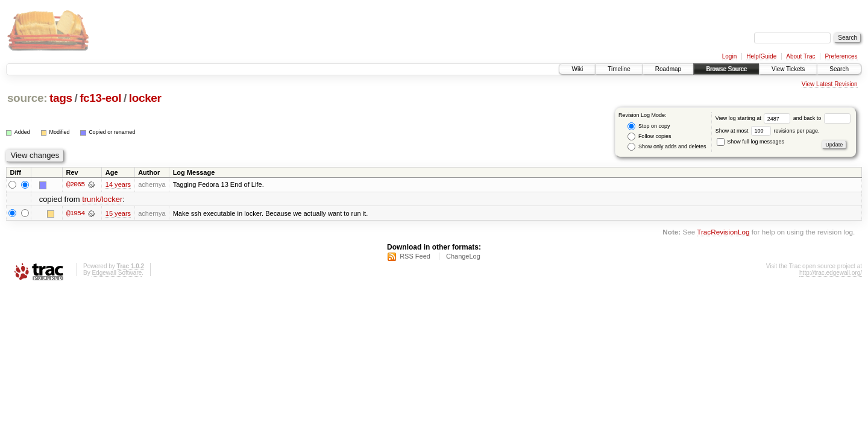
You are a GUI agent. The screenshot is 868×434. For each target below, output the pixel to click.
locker (145, 98)
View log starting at (754, 118)
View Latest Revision (830, 84)
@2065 (75, 184)
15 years (118, 213)
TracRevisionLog (723, 232)
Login (729, 56)
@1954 (75, 213)
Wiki (577, 69)
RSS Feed (415, 256)
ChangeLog (463, 256)
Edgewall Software (117, 273)
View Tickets (788, 69)
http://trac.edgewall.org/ (831, 273)
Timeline (619, 69)
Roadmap (668, 69)
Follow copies (649, 137)
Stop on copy (649, 126)
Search (839, 69)
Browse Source (726, 69)
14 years (118, 184)
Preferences (841, 56)
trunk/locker (102, 199)
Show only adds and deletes (667, 147)
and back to (822, 118)
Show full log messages (750, 142)
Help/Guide (761, 56)
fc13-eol (100, 98)
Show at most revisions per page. (768, 131)
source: (27, 98)
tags (61, 98)
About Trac (800, 56)
